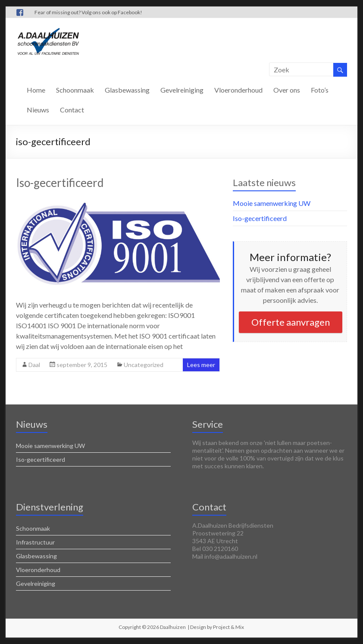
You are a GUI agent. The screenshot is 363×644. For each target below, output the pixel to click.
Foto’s (320, 90)
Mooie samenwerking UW (272, 203)
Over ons (287, 90)
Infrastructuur (35, 542)
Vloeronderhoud (238, 90)
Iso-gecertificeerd (60, 183)
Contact (72, 110)
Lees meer (201, 365)
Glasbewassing (127, 90)
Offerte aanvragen (291, 322)
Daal (34, 365)
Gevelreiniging (182, 90)
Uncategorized (144, 365)
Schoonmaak (75, 90)
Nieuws (38, 110)
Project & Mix (228, 627)
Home (36, 90)
